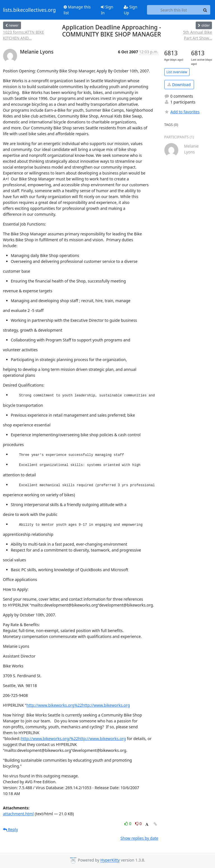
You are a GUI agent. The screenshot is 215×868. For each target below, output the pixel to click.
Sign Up (130, 10)
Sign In (107, 10)
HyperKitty (110, 860)
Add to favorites (182, 112)
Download (179, 85)
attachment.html (18, 814)
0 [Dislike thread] (139, 824)
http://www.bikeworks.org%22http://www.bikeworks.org (78, 705)
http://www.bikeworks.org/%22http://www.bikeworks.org (73, 739)
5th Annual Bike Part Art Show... (198, 35)
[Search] (205, 10)
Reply (11, 829)
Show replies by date (139, 838)
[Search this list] (174, 10)
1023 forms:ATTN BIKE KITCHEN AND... (24, 35)
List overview (177, 72)
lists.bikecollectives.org (30, 10)
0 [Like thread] (128, 824)
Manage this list (77, 10)
